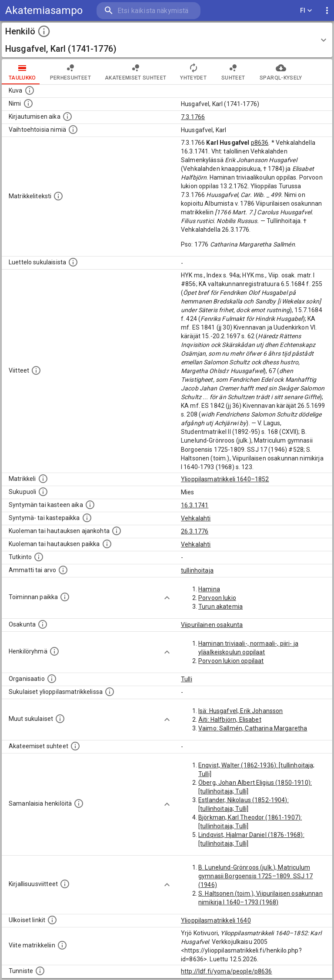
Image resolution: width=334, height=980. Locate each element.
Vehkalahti (196, 518)
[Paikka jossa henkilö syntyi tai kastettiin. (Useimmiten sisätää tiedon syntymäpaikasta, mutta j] (87, 518)
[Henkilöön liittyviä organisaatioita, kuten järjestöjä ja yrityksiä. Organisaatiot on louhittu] (52, 679)
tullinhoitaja (197, 570)
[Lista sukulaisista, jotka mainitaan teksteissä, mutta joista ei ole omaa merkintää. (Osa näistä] (60, 719)
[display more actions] (327, 11)
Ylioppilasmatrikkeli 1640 (216, 920)
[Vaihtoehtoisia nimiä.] (73, 130)
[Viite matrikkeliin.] (62, 945)
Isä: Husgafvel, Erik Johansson (241, 711)
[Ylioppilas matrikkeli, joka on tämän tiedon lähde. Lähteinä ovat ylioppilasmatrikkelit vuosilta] (43, 479)
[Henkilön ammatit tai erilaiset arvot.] (63, 570)
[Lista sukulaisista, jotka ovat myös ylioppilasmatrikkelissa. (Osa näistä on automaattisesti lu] (110, 692)
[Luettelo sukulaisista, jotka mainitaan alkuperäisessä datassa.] (73, 262)
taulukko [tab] (22, 72)
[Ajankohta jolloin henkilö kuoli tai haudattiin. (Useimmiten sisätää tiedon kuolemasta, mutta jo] (117, 531)
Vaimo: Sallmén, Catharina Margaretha (253, 728)
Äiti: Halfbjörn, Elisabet (230, 720)
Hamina (209, 589)
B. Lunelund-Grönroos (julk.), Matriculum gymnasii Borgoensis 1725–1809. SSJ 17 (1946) (256, 876)
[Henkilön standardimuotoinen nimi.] (28, 103)
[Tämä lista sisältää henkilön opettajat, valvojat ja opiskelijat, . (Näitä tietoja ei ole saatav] (75, 746)
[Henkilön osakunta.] (43, 624)
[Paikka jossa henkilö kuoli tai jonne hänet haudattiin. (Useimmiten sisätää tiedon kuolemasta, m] (107, 544)
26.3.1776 (195, 531)
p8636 (260, 143)
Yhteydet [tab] (193, 72)
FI (306, 11)
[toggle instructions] (44, 31)
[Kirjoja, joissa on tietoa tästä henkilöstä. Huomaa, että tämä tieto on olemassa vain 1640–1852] (65, 884)
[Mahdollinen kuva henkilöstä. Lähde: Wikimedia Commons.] (30, 90)
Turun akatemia (220, 607)
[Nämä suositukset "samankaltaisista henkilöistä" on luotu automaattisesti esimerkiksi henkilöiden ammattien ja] (79, 803)
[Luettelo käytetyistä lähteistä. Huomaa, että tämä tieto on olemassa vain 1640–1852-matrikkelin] (36, 370)
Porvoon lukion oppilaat (231, 661)
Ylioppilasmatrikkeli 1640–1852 (225, 479)
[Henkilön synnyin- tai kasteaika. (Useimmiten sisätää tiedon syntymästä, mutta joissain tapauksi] (90, 505)
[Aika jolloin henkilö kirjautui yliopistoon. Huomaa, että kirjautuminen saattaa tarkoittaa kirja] (67, 117)
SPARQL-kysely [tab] (281, 72)
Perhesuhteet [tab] (70, 72)
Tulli (187, 679)
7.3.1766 (193, 117)
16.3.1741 (195, 505)
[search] (149, 11)
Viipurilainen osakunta (212, 625)
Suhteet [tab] (233, 72)
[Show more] (167, 598)
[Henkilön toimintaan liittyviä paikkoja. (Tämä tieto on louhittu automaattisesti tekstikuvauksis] (65, 597)
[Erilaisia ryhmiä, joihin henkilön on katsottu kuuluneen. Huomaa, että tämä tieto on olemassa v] (54, 651)
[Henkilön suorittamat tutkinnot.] (39, 557)
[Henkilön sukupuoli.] (43, 492)
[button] (167, 40)
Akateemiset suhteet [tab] (136, 72)
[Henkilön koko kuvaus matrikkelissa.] (58, 196)
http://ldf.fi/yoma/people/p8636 (227, 971)
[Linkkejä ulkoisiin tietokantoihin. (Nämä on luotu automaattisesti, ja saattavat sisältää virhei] (52, 920)
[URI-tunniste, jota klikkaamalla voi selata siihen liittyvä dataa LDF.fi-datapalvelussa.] (40, 971)
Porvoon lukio (217, 598)
